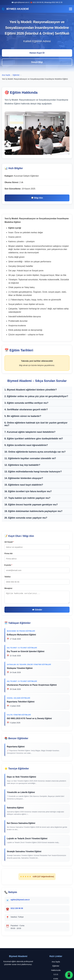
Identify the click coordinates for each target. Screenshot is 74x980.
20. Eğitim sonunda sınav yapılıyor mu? (26, 518)
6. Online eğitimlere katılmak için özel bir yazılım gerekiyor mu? (36, 424)
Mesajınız (8, 588)
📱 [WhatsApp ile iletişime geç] (69, 975)
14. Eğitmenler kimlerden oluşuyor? (24, 478)
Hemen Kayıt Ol (37, 53)
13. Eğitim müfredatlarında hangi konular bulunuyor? (33, 472)
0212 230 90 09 (17, 908)
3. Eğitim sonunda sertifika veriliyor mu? (26, 403)
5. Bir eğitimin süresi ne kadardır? (23, 416)
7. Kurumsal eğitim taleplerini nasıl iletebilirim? (30, 432)
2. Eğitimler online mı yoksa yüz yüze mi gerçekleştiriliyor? (36, 396)
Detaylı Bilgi (37, 62)
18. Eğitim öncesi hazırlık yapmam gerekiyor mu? (31, 505)
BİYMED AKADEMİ (15, 9)
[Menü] (71, 9)
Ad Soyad (9, 542)
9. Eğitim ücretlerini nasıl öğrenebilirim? (26, 445)
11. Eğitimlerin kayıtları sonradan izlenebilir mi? (30, 458)
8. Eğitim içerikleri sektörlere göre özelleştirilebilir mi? (34, 439)
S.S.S (56, 974)
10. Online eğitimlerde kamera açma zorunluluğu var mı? (35, 452)
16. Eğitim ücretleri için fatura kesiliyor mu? (28, 491)
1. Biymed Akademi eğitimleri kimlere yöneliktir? (31, 390)
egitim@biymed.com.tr (20, 900)
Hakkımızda (56, 970)
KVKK (56, 979)
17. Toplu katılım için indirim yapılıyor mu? (27, 498)
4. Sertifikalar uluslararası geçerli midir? (26, 410)
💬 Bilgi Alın (37, 198)
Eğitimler (56, 966)
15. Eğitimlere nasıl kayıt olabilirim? (24, 485)
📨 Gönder (37, 610)
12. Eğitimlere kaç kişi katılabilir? (22, 465)
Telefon (8, 577)
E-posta (8, 565)
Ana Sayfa (56, 962)
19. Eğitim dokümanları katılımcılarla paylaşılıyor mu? (33, 511)
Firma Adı (8, 553)
